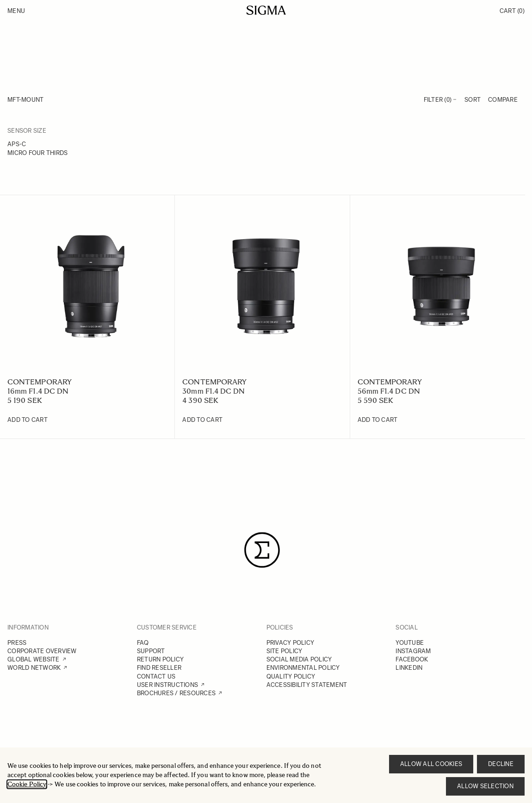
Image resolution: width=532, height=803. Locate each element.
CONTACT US (156, 676)
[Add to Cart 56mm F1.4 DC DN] (378, 420)
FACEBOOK (412, 659)
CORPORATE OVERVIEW (42, 651)
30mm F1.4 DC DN (213, 391)
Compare (503, 100)
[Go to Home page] (266, 10)
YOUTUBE (410, 643)
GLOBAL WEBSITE (34, 659)
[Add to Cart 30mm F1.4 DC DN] (202, 420)
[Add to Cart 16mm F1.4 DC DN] (28, 420)
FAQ (143, 643)
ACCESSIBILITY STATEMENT (307, 685)
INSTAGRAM (413, 651)
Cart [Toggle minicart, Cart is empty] (512, 11)
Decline (501, 764)
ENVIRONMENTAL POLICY (303, 668)
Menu (16, 11)
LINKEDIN (409, 668)
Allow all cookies (431, 764)
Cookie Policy (27, 784)
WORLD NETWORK (34, 668)
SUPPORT (151, 651)
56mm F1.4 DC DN (389, 391)
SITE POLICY (285, 651)
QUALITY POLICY (291, 676)
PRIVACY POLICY (291, 643)
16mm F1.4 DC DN (38, 391)
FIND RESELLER (159, 668)
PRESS (17, 643)
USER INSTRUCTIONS (167, 685)
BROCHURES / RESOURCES (176, 693)
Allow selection (485, 786)
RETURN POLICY (160, 659)
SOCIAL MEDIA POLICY (299, 659)
